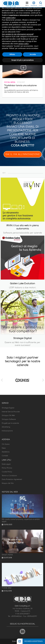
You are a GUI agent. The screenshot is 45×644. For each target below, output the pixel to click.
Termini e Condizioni (9, 476)
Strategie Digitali (8, 408)
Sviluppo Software (9, 419)
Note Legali (6, 464)
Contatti (5, 456)
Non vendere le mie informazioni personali (18, 34)
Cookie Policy (7, 472)
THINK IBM (7, 588)
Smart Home (7, 555)
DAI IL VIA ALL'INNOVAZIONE (23, 154)
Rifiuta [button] (12, 54)
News (4, 448)
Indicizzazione (7, 431)
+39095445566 (16, 616)
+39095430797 (32, 616)
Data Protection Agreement (12, 479)
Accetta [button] (33, 54)
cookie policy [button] (11, 18)
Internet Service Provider (11, 412)
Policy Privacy (7, 468)
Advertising (6, 427)
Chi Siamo (6, 444)
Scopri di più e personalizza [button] (22, 60)
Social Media (10, 82)
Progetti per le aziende (10, 423)
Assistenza (6, 452)
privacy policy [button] (24, 44)
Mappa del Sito (8, 483)
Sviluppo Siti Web (8, 415)
